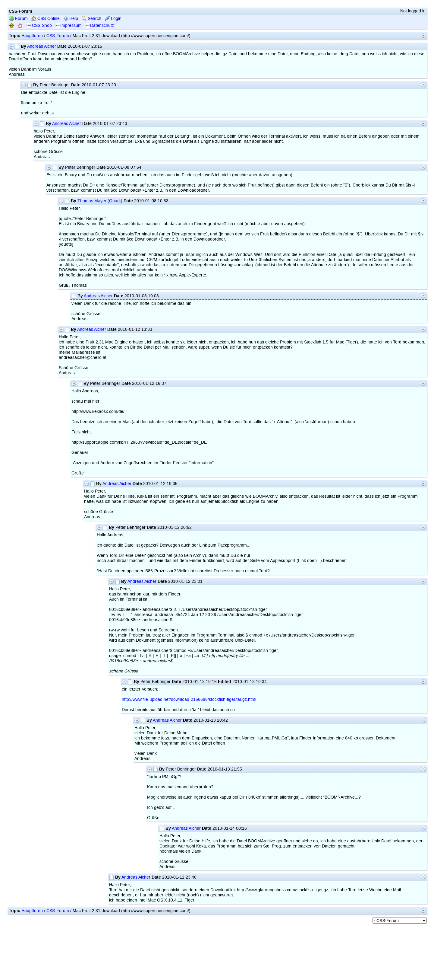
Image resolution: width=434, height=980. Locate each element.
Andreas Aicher (42, 46)
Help (71, 19)
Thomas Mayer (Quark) (100, 201)
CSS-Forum (58, 36)
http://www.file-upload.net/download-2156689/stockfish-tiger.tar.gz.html (189, 699)
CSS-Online (46, 19)
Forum (18, 19)
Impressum (69, 26)
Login (113, 19)
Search (91, 19)
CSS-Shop (39, 26)
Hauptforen (32, 36)
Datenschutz (100, 26)
